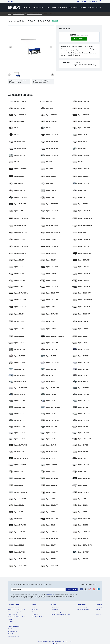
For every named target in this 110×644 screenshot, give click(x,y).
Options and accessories (34, 14)
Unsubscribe (35, 614)
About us (98, 610)
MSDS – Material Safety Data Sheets (16, 617)
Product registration (12, 614)
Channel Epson (54, 610)
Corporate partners (55, 607)
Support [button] (83, 7)
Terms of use (35, 610)
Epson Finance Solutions (38, 617)
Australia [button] (11, 1)
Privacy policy (35, 607)
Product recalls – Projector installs (16, 612)
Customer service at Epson (14, 626)
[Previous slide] (11, 47)
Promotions (11, 634)
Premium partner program (57, 612)
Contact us (10, 624)
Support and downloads (13, 607)
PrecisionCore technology (83, 610)
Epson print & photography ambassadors (60, 614)
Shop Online (94, 7)
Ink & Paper (63, 7)
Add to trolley (80, 39)
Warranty (10, 619)
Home (78, 1)
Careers (98, 612)
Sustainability (99, 607)
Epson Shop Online (19, 14)
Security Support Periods (14, 636)
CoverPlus (10, 622)
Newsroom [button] (73, 7)
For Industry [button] (52, 7)
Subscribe (71, 590)
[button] (17, 75)
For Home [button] (28, 7)
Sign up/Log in (93, 1)
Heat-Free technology (82, 607)
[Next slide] (51, 47)
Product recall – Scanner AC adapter (16, 610)
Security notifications (13, 631)
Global (84, 1)
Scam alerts (11, 629)
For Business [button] (39, 7)
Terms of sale (35, 612)
